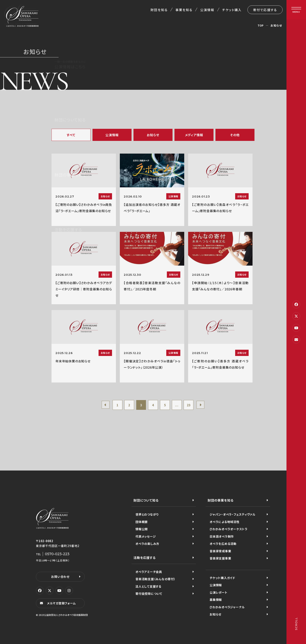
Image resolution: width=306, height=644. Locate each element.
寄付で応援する (265, 10)
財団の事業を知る (221, 500)
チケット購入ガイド (222, 578)
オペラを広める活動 (223, 544)
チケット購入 (232, 10)
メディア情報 (194, 135)
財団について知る (146, 500)
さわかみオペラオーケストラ (229, 529)
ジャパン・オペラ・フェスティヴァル (233, 514)
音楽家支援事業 (220, 558)
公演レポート (219, 592)
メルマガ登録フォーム (61, 603)
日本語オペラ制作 (222, 536)
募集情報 (216, 600)
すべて (71, 135)
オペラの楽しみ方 (147, 544)
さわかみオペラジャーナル (227, 607)
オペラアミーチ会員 (149, 572)
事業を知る (184, 10)
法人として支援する (148, 586)
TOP (261, 25)
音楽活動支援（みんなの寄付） (156, 579)
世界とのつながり (147, 514)
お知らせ (153, 135)
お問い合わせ (60, 577)
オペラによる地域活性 (225, 522)
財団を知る (159, 10)
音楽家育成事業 (220, 551)
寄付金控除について (149, 594)
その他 (235, 135)
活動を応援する (145, 558)
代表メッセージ (146, 536)
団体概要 (142, 522)
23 (189, 405)
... (177, 405)
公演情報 (207, 10)
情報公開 (142, 529)
